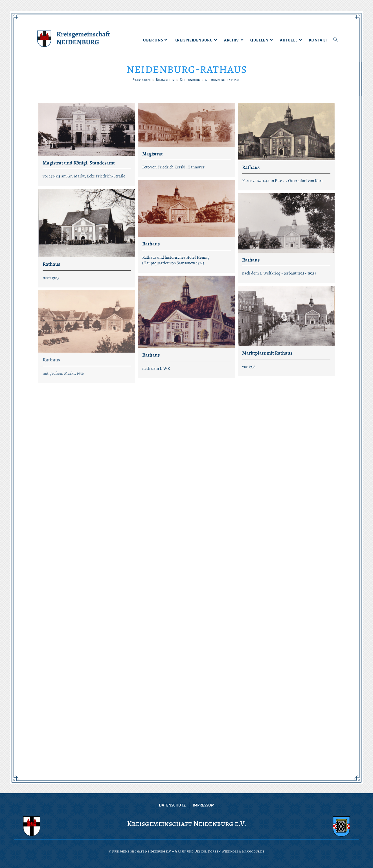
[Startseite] (142, 80)
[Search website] (335, 40)
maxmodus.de (253, 851)
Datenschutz (172, 805)
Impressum (204, 805)
